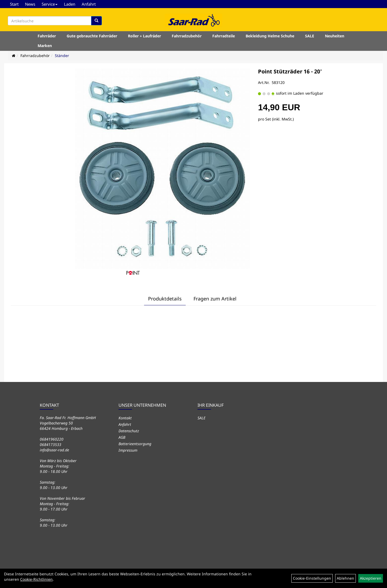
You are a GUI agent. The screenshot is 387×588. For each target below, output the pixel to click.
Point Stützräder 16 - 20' (290, 71)
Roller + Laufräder (144, 36)
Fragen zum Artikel (215, 299)
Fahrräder (47, 36)
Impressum (128, 450)
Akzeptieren (371, 578)
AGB (122, 437)
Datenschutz (129, 431)
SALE (310, 36)
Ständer (62, 56)
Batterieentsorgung (135, 444)
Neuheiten (335, 36)
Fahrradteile (224, 36)
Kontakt (125, 418)
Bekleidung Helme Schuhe (270, 36)
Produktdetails (165, 299)
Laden (70, 4)
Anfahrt (89, 4)
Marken (45, 46)
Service (50, 4)
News (30, 4)
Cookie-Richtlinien (36, 579)
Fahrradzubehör (187, 36)
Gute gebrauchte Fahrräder (92, 36)
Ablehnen (345, 578)
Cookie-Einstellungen (312, 578)
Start (14, 4)
